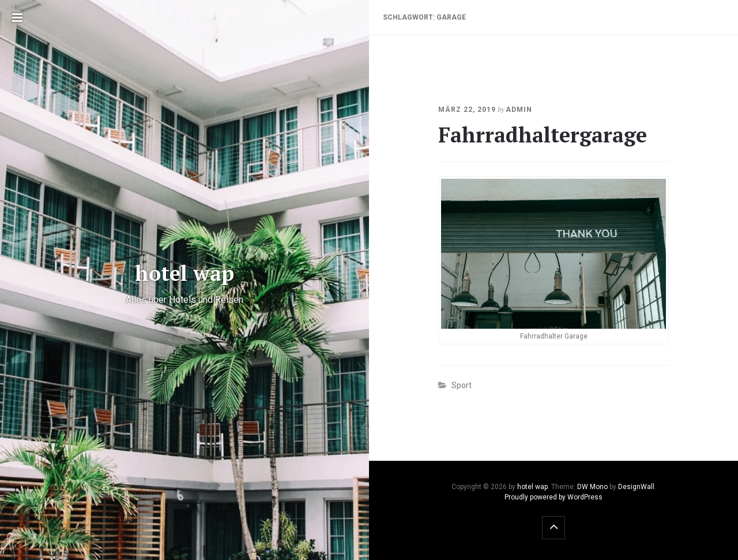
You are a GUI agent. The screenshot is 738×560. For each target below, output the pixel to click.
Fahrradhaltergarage (543, 135)
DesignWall (636, 487)
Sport (462, 385)
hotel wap (532, 487)
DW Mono (592, 487)
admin (519, 110)
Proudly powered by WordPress (553, 497)
